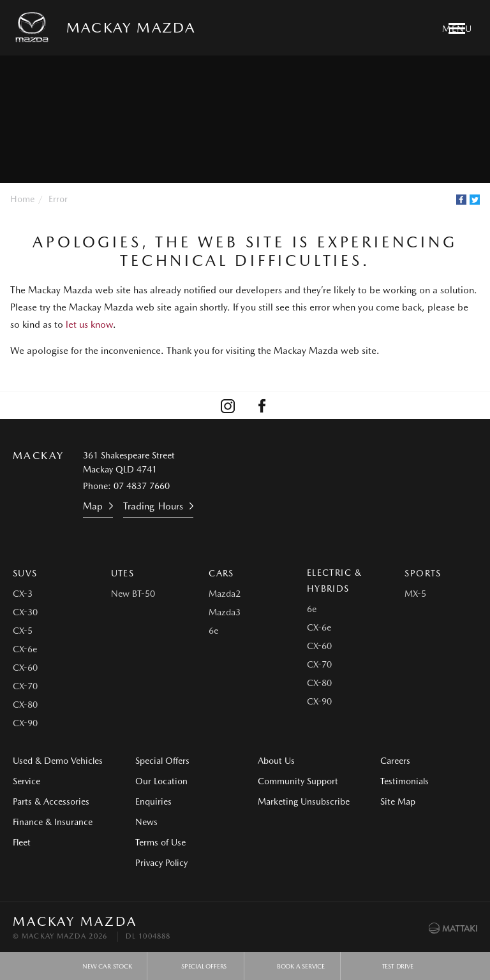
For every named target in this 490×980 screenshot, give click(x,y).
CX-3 (23, 594)
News (146, 822)
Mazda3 (225, 612)
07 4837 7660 (142, 486)
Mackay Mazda (131, 27)
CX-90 (25, 723)
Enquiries (153, 801)
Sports (423, 573)
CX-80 (25, 705)
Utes (123, 573)
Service (26, 781)
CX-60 (25, 668)
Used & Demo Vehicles (58, 761)
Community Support (298, 781)
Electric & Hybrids (335, 581)
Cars (221, 573)
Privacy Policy (161, 863)
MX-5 (415, 594)
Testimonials (405, 781)
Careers (395, 761)
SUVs (25, 573)
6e (213, 631)
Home (22, 199)
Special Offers (162, 761)
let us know (89, 325)
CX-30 (25, 612)
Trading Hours (153, 506)
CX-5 (23, 631)
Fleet (22, 842)
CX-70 (25, 686)
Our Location (161, 781)
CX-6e (25, 649)
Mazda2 (225, 594)
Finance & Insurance (53, 822)
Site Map (398, 801)
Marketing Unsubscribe (304, 801)
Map (93, 506)
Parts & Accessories (51, 801)
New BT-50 (133, 594)
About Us (276, 761)
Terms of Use (160, 842)
